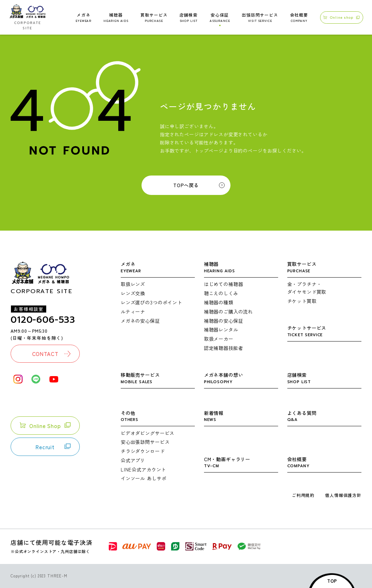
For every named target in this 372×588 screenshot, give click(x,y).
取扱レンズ (133, 284)
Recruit (53, 447)
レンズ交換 (133, 293)
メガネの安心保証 (140, 321)
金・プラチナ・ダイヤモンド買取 (307, 288)
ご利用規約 (303, 495)
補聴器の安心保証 (224, 321)
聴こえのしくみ (221, 293)
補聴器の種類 (219, 302)
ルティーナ (133, 311)
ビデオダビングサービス (148, 433)
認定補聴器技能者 (224, 348)
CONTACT (51, 354)
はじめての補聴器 (224, 284)
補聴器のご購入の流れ (228, 311)
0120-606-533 (43, 320)
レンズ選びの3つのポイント (151, 302)
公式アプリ (133, 460)
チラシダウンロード (143, 451)
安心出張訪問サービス (145, 442)
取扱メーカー (219, 339)
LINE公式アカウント (143, 469)
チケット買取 (302, 301)
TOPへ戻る (186, 185)
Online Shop (45, 426)
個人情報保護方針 (343, 495)
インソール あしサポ (143, 478)
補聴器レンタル (221, 329)
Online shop (341, 17)
